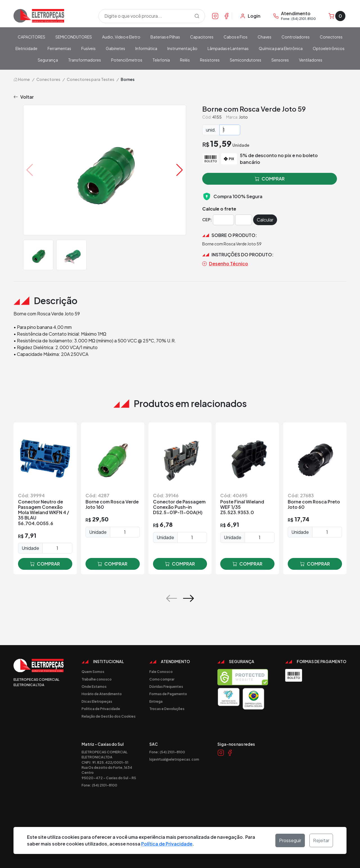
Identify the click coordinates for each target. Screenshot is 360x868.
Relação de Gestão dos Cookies (109, 716)
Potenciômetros (127, 60)
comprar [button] (270, 179)
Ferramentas (59, 48)
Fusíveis (88, 48)
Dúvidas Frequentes (166, 686)
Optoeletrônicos (329, 48)
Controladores (296, 37)
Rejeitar (321, 840)
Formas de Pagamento (168, 694)
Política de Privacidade (167, 844)
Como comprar (162, 679)
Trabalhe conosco (97, 679)
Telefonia (161, 60)
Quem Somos (93, 672)
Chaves (265, 37)
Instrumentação (182, 48)
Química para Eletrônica (281, 48)
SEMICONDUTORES (74, 37)
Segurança (48, 60)
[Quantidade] (230, 130)
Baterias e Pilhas (165, 37)
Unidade (30, 548)
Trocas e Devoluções (167, 709)
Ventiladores (311, 60)
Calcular (265, 220)
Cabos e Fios (236, 37)
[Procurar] (197, 16)
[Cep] (223, 220)
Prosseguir (290, 840)
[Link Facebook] (226, 16)
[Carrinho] (337, 16)
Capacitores (202, 37)
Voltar (24, 97)
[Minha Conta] (250, 16)
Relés (185, 60)
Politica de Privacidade (101, 709)
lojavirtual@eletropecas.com (174, 759)
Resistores (210, 60)
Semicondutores (246, 60)
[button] (180, 170)
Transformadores (85, 60)
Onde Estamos (94, 686)
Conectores (331, 37)
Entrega (156, 701)
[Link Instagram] (215, 16)
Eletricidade (26, 48)
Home (22, 79)
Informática (146, 48)
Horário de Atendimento (102, 694)
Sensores (280, 60)
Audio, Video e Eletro (121, 37)
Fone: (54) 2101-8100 (99, 785)
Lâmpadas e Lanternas (228, 48)
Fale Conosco (161, 672)
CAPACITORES (31, 37)
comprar (45, 564)
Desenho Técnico (225, 264)
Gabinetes (115, 48)
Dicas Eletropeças (97, 701)
